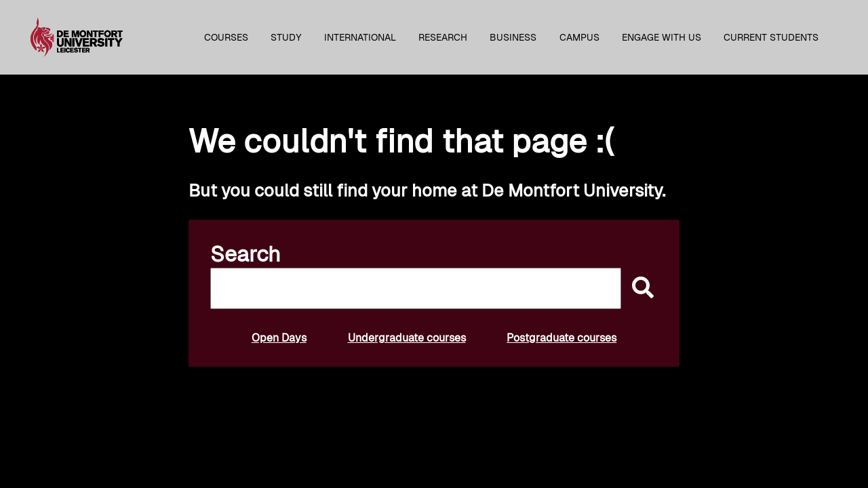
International (360, 37)
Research (443, 37)
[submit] (639, 288)
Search (245, 254)
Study (286, 37)
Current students (771, 37)
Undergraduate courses (407, 338)
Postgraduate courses (561, 338)
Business (513, 37)
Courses (226, 37)
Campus (579, 37)
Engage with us (662, 37)
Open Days (279, 338)
